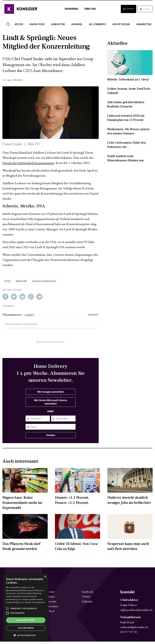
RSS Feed (49, 613)
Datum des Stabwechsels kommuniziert (28, 165)
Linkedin (87, 604)
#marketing (144, 27)
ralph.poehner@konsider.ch (136, 612)
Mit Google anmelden (51, 394)
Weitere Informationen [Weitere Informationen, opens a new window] (35, 602)
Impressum (50, 604)
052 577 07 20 (128, 634)
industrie (21, 284)
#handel (77, 27)
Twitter (86, 599)
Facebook (87, 594)
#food (19, 27)
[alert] (26, 607)
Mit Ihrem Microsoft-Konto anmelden (51, 404)
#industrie (58, 27)
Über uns (84, 11)
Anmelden (142, 11)
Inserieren (65, 11)
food (7, 284)
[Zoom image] (51, 115)
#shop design (121, 27)
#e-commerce (97, 27)
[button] (26, 635)
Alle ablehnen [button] (26, 628)
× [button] (45, 577)
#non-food (37, 27)
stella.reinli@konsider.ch (134, 629)
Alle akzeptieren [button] (26, 620)
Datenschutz (51, 609)
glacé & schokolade (44, 284)
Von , (7, 82)
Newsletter (120, 11)
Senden (51, 438)
